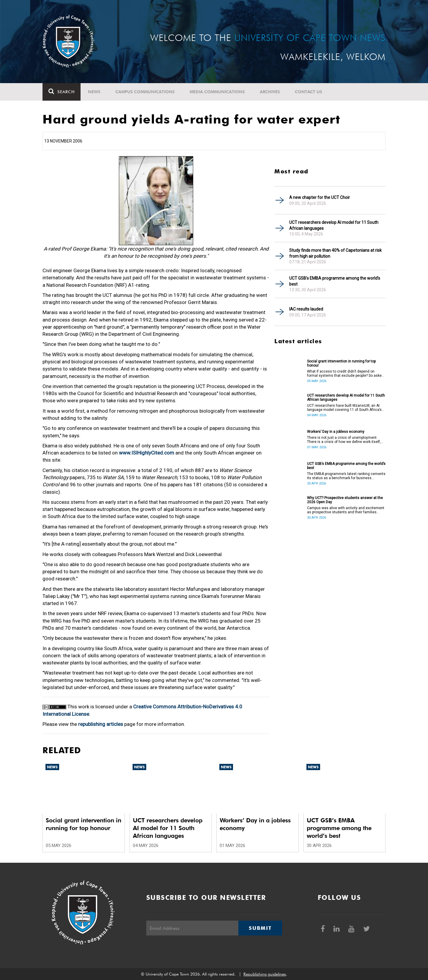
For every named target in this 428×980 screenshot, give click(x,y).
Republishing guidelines (265, 974)
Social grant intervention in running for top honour (341, 363)
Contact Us (309, 92)
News (94, 92)
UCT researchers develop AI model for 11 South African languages (334, 225)
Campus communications (145, 92)
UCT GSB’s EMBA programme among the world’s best (335, 281)
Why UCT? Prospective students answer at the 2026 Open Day (345, 500)
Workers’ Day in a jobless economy (336, 432)
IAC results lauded (306, 309)
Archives (270, 92)
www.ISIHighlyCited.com (147, 453)
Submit (260, 928)
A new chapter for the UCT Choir (320, 197)
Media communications (217, 92)
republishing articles (101, 724)
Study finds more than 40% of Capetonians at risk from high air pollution (335, 253)
